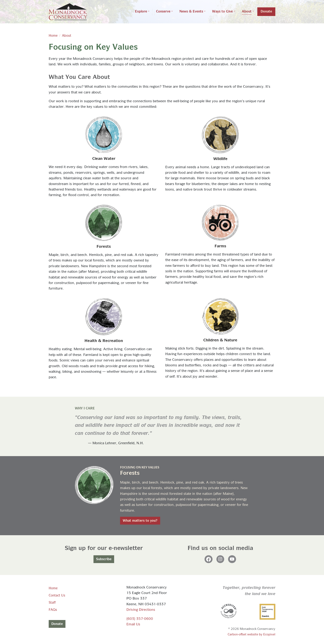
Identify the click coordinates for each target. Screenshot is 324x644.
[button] (142, 12)
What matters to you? (140, 521)
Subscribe (104, 559)
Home (53, 36)
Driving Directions (141, 610)
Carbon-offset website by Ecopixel (251, 634)
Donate (57, 624)
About (67, 36)
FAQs (53, 610)
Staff (52, 603)
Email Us (133, 624)
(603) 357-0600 (140, 619)
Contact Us (57, 595)
